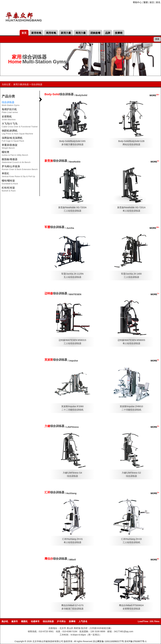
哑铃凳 (15, 154)
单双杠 (18, 175)
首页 (24, 33)
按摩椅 (119, 33)
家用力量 (66, 33)
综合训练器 (37, 84)
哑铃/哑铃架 (10, 183)
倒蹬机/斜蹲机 (17, 133)
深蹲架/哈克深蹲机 (13, 140)
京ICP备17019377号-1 (135, 641)
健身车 (15, 621)
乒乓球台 (61, 621)
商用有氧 (51, 33)
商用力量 (81, 33)
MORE (154, 95)
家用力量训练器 (21, 84)
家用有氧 (36, 33)
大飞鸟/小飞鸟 (20, 126)
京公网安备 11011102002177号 (108, 641)
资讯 (158, 2)
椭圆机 (24, 621)
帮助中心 (137, 2)
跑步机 (5, 621)
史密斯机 (9, 118)
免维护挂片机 (10, 111)
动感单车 (35, 621)
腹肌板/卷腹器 (16, 161)
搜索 (157, 39)
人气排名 (83, 621)
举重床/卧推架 (10, 147)
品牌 (108, 33)
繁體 (146, 2)
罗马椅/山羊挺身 (20, 168)
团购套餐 (95, 33)
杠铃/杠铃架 (9, 190)
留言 (152, 2)
